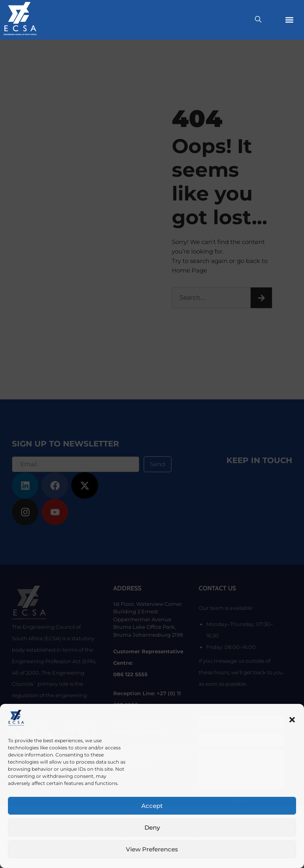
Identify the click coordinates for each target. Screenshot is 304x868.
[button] (292, 720)
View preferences (152, 849)
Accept (152, 806)
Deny (152, 827)
